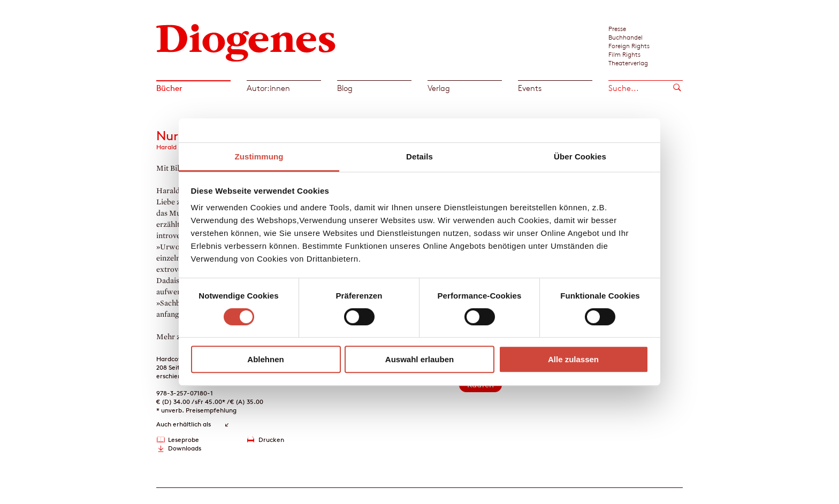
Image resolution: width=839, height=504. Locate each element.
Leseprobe (184, 440)
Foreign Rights (629, 45)
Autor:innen (268, 88)
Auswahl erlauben (419, 359)
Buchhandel (626, 37)
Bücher (169, 88)
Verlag (439, 88)
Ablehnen (265, 359)
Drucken (271, 440)
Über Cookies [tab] (580, 156)
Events (530, 88)
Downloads (185, 448)
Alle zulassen (573, 359)
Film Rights (624, 54)
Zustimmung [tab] (259, 156)
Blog (345, 88)
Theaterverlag (628, 63)
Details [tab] (419, 156)
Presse (617, 28)
